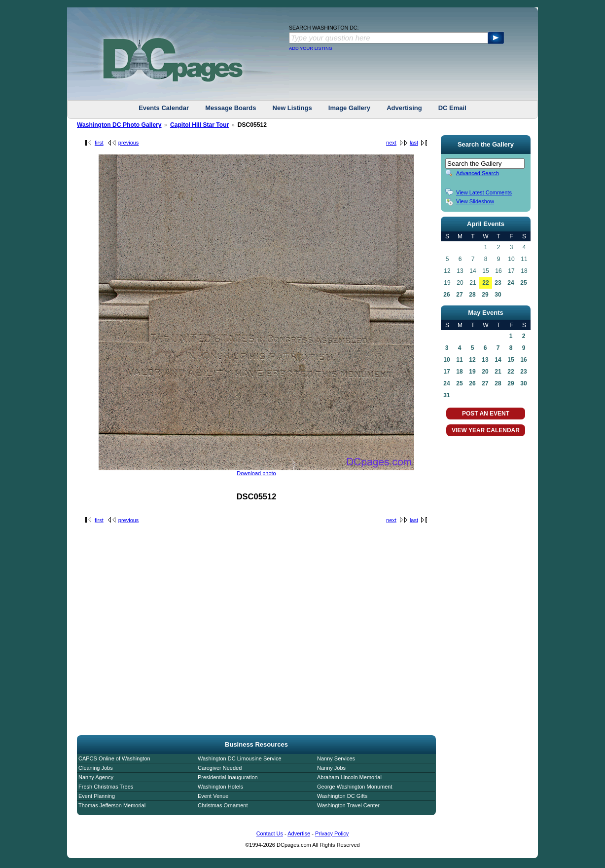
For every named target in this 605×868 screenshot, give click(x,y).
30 (498, 295)
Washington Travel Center (348, 805)
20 (485, 372)
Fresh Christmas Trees (106, 787)
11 (459, 360)
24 (511, 283)
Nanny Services (336, 758)
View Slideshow (475, 201)
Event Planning (97, 796)
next (391, 143)
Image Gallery (349, 108)
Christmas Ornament (223, 805)
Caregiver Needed (220, 768)
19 (472, 372)
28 (472, 295)
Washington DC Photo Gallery (119, 125)
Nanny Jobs (331, 768)
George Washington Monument (355, 787)
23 (498, 283)
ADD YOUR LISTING (311, 48)
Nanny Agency (96, 777)
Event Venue (213, 796)
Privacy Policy (332, 833)
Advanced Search (478, 173)
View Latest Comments (484, 192)
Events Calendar (164, 108)
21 (498, 372)
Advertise (299, 833)
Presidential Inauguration (228, 777)
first (99, 143)
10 (446, 360)
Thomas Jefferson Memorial (112, 805)
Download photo (256, 473)
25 (523, 283)
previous (129, 143)
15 (511, 360)
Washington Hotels (220, 787)
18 (459, 372)
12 (472, 360)
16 (523, 360)
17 (446, 372)
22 (485, 283)
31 (446, 395)
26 (446, 295)
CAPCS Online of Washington (114, 758)
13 (485, 360)
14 (498, 360)
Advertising (404, 108)
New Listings (292, 108)
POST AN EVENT (486, 414)
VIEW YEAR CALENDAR (486, 430)
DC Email (452, 108)
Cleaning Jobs (96, 768)
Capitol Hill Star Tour (199, 125)
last (414, 143)
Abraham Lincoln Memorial (349, 777)
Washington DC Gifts (342, 796)
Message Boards (231, 108)
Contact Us (270, 833)
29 (485, 295)
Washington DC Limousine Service (240, 758)
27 (459, 295)
